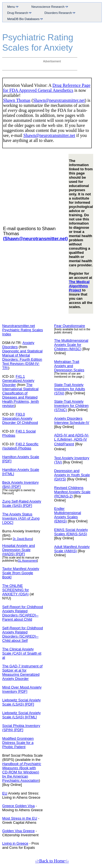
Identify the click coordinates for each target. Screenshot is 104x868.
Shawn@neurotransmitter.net (59, 100)
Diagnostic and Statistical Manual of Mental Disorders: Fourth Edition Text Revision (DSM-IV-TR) (22, 359)
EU (5, 793)
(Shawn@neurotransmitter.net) (35, 239)
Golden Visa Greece (18, 831)
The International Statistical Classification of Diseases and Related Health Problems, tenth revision (21, 395)
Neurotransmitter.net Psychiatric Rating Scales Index (23, 330)
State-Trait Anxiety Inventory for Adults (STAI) (69, 389)
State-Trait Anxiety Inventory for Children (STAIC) (71, 406)
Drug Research (18, 13)
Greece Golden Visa (18, 806)
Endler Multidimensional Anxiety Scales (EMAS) (68, 515)
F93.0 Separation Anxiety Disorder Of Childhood (20, 418)
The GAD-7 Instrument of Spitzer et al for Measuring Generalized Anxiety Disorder (22, 672)
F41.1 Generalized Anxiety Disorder (18, 381)
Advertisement (52, 61)
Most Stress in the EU (20, 818)
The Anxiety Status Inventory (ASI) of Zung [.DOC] (21, 518)
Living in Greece (15, 843)
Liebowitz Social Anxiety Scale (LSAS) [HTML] (21, 715)
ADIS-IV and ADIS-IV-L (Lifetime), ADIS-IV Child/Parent (72, 440)
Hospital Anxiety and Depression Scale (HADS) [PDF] (19, 550)
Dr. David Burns (22, 539)
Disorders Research (59, 13)
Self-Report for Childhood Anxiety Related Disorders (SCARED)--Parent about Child (23, 613)
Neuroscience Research (49, 7)
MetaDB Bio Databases (24, 19)
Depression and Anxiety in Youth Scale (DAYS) (72, 475)
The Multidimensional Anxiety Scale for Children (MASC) (71, 345)
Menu (12, 7)
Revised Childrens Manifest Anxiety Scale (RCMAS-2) (72, 492)
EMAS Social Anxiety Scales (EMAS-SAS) (71, 532)
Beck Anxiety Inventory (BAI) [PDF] (21, 485)
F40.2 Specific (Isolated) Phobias (20, 446)
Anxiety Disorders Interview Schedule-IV (72, 421)
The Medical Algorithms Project (79, 286)
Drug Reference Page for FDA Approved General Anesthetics (47, 88)
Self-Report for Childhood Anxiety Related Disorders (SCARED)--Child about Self (23, 634)
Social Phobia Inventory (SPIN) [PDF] (21, 728)
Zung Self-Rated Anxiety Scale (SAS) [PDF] (22, 503)
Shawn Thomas (17, 100)
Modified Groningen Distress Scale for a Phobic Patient (18, 743)
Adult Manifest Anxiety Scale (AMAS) (72, 549)
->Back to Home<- (52, 861)
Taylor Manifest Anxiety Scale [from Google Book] (21, 573)
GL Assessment (27, 561)
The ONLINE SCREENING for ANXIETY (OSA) (16, 590)
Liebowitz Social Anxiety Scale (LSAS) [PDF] (21, 702)
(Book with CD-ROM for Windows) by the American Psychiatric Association (21, 774)
